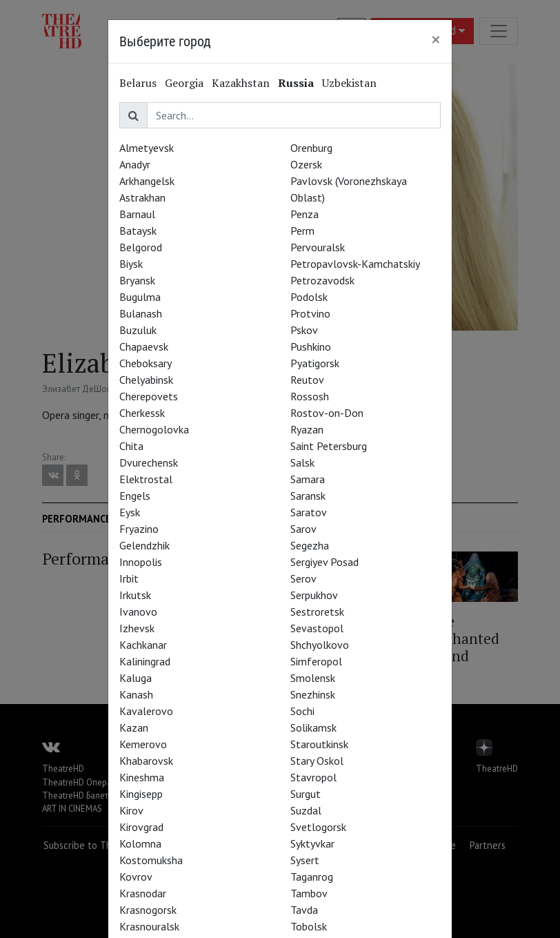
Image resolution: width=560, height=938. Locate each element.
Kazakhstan (241, 83)
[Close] (436, 39)
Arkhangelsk (147, 181)
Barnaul (137, 214)
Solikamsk (313, 727)
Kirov (131, 810)
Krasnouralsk (149, 926)
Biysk (131, 264)
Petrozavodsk (322, 280)
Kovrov (136, 877)
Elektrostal (146, 479)
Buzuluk (138, 330)
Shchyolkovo (320, 645)
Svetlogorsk (318, 827)
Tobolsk (309, 926)
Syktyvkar (312, 843)
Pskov (304, 330)
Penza (304, 214)
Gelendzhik (144, 545)
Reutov (307, 380)
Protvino (310, 313)
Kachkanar (143, 645)
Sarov (303, 529)
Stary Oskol (317, 761)
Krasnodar (143, 893)
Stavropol (313, 777)
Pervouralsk (318, 247)
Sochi (302, 711)
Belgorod (141, 247)
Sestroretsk (317, 612)
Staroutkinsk (319, 744)
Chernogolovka (154, 429)
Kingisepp (141, 794)
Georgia (184, 83)
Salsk (302, 462)
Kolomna (140, 843)
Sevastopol (317, 628)
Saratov (309, 512)
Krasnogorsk (148, 910)
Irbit (129, 578)
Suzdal (306, 810)
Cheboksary (146, 363)
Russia (296, 83)
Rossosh (310, 396)
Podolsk (309, 297)
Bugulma (140, 297)
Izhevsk (137, 628)
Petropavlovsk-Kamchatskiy (355, 264)
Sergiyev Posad (324, 562)
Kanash (136, 694)
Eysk (130, 512)
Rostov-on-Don (327, 413)
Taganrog (312, 877)
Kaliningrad (145, 661)
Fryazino (139, 529)
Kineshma (142, 777)
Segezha (310, 545)
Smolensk (313, 678)
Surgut (306, 794)
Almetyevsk (147, 148)
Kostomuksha (151, 860)
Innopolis (141, 562)
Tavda (304, 910)
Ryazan (307, 429)
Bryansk (137, 280)
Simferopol (316, 661)
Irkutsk (135, 595)
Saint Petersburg (329, 446)
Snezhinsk (313, 694)
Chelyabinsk (146, 380)
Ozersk (306, 164)
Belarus (138, 83)
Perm (302, 231)
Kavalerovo (146, 711)
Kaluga (136, 678)
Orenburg (311, 148)
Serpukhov (314, 595)
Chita (131, 446)
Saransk (308, 496)
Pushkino (311, 346)
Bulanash (141, 313)
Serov (303, 578)
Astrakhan (142, 197)
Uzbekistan (349, 83)
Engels (135, 496)
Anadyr (135, 164)
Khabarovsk (146, 761)
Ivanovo (138, 612)
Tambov (309, 893)
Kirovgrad (141, 827)
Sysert (305, 860)
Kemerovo (143, 744)
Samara (308, 479)
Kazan (134, 727)
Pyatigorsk (315, 363)
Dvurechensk (149, 462)
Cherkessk (142, 413)
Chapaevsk (144, 346)
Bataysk (138, 231)
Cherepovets (149, 396)
